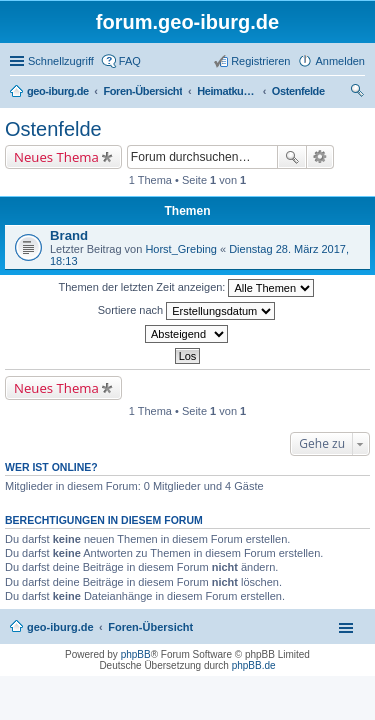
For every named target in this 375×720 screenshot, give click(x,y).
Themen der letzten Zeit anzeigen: (187, 288)
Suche (292, 157)
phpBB (136, 654)
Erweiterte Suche (320, 157)
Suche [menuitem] (359, 93)
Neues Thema (56, 157)
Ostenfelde (53, 129)
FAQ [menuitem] (130, 61)
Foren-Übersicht (150, 627)
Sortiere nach (186, 311)
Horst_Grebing (181, 249)
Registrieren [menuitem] (260, 61)
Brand (69, 235)
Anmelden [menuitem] (340, 61)
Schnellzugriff (61, 61)
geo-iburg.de (60, 627)
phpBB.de (254, 665)
